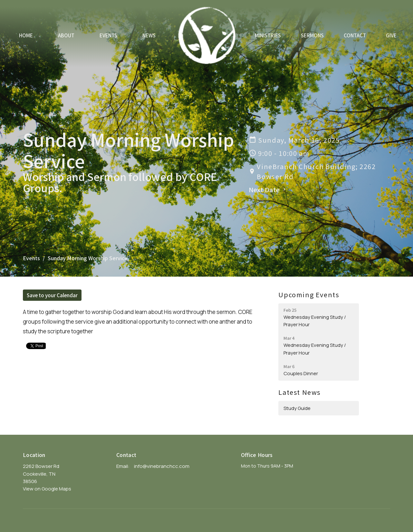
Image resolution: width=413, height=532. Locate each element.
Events (108, 35)
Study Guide (297, 408)
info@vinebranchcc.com (162, 466)
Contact (355, 35)
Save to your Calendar (52, 295)
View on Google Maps (47, 489)
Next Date (268, 190)
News (149, 35)
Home (26, 35)
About (66, 35)
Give (391, 35)
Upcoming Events (309, 294)
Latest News (300, 392)
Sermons (312, 35)
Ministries (268, 35)
